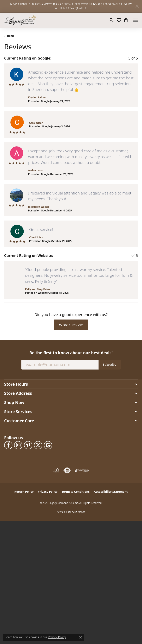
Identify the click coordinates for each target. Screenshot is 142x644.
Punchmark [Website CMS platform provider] (79, 512)
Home (11, 36)
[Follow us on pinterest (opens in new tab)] (28, 445)
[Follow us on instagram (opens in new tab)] (18, 445)
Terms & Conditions (76, 492)
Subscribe (110, 364)
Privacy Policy (48, 492)
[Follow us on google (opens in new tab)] (48, 445)
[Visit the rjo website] (56, 470)
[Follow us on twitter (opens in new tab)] (38, 445)
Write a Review (71, 325)
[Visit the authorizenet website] (67, 470)
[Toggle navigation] (135, 20)
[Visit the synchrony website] (82, 470)
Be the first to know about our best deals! (71, 353)
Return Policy (24, 492)
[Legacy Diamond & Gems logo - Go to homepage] (20, 20)
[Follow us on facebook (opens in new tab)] (8, 445)
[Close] (137, 6)
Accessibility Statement (111, 492)
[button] (112, 20)
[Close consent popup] (81, 637)
